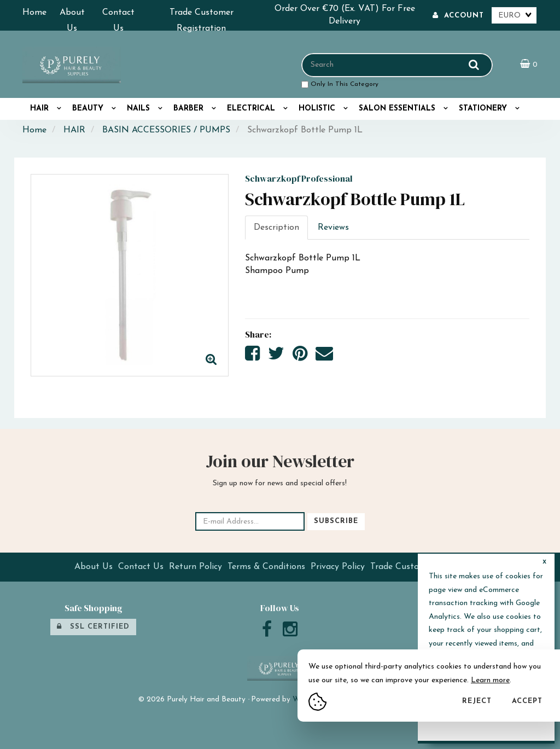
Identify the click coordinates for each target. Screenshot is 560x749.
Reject (477, 701)
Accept (527, 701)
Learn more (490, 680)
